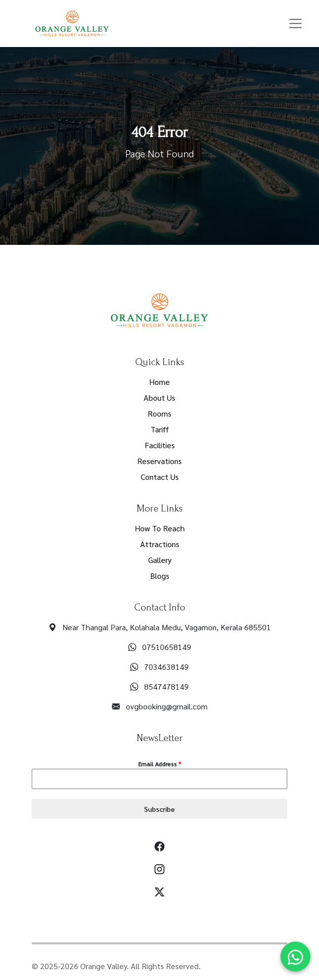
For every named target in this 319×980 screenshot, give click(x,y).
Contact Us (160, 477)
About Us (159, 397)
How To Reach (160, 528)
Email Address (159, 764)
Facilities (160, 445)
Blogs (160, 576)
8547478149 (166, 686)
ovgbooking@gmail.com (167, 706)
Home (159, 382)
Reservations (159, 461)
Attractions (160, 544)
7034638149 (166, 667)
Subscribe (159, 809)
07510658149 (167, 647)
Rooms (159, 413)
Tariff (160, 429)
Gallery (160, 560)
